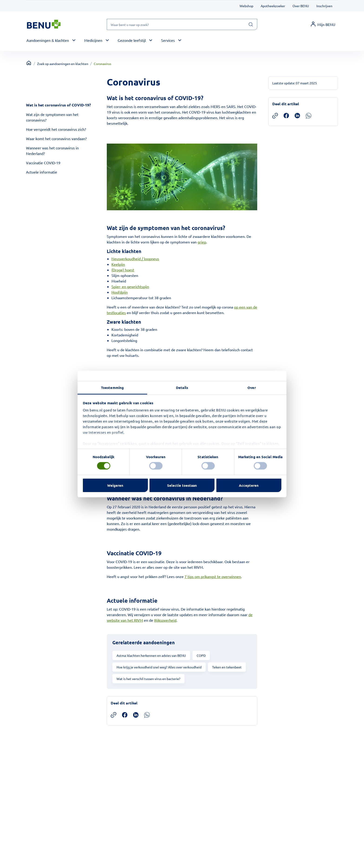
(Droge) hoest (123, 270)
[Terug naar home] (29, 63)
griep (202, 242)
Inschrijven (324, 6)
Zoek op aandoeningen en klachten (63, 64)
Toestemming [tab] (112, 388)
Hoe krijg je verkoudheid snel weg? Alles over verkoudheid (159, 667)
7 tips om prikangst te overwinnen (213, 576)
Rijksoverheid (165, 620)
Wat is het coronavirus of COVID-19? (58, 105)
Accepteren (249, 485)
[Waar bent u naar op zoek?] (182, 24)
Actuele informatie (42, 172)
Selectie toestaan (182, 485)
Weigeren (115, 485)
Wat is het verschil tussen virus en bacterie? (148, 679)
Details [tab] (182, 388)
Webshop (246, 6)
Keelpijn (118, 264)
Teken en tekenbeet (227, 667)
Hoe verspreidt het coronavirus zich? (56, 129)
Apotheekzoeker (273, 6)
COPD (201, 655)
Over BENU (301, 6)
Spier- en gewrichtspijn (130, 286)
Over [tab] (252, 388)
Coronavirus (102, 64)
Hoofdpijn (120, 292)
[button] (52, 40)
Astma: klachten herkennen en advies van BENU (151, 655)
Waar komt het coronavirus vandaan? (56, 138)
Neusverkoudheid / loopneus (135, 259)
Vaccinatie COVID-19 (43, 163)
